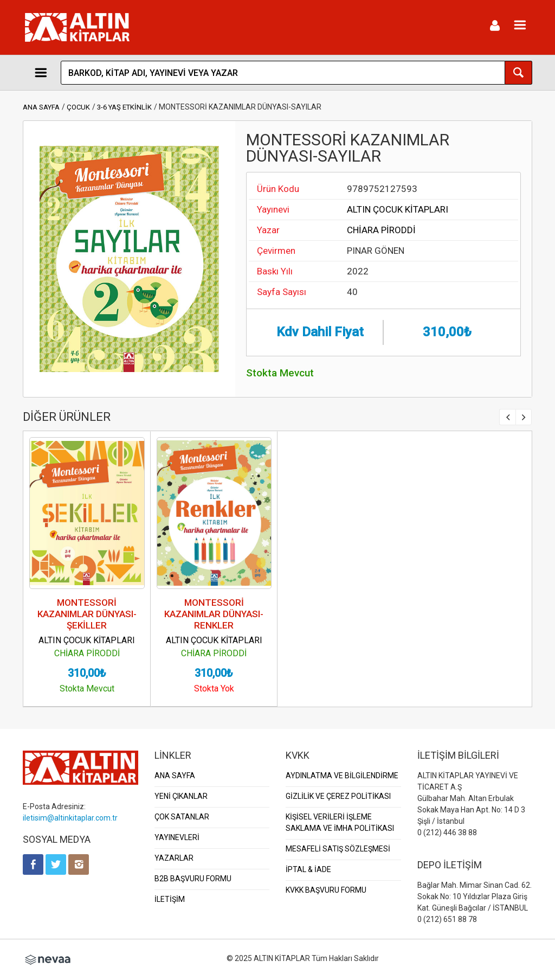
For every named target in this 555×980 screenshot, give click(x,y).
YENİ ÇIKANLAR (181, 796)
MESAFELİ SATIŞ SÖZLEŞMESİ (338, 849)
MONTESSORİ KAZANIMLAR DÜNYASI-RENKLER (214, 614)
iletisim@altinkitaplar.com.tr (70, 818)
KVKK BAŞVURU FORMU (326, 890)
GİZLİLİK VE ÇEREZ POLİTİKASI (338, 796)
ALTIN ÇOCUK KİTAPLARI (398, 209)
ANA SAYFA (41, 107)
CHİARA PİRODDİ (381, 230)
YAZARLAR (174, 858)
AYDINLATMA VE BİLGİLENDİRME (342, 776)
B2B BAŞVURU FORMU (193, 879)
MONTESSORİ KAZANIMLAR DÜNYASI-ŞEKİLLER (87, 614)
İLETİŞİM (170, 899)
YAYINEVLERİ (177, 837)
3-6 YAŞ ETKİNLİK (124, 107)
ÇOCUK (78, 107)
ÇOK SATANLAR (182, 817)
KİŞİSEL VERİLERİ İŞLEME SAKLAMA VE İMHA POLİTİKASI (340, 822)
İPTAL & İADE (308, 869)
